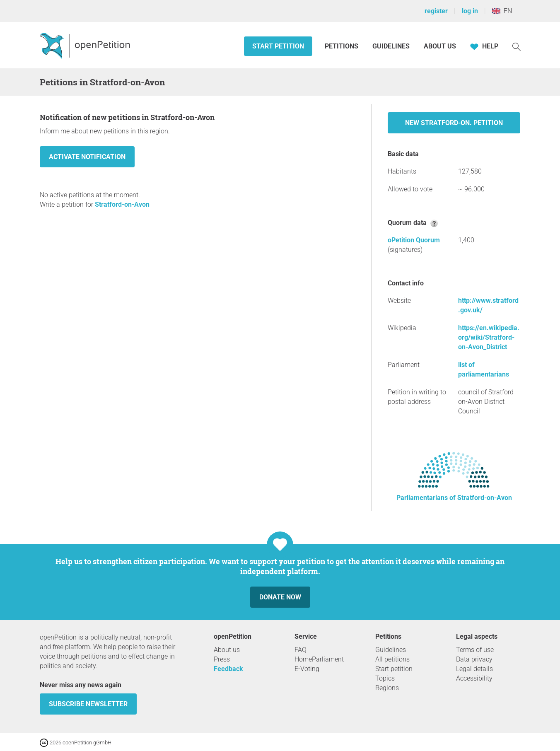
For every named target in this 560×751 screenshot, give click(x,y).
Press (222, 659)
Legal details (474, 669)
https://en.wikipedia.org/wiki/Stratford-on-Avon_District (489, 337)
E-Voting (307, 669)
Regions (387, 688)
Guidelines (391, 46)
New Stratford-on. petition (454, 123)
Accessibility (474, 678)
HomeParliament (319, 659)
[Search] (517, 46)
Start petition (278, 46)
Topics (385, 678)
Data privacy (474, 659)
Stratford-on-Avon (122, 204)
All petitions (392, 659)
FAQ (301, 650)
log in (470, 11)
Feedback (228, 669)
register (436, 11)
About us (440, 46)
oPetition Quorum (414, 240)
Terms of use (475, 650)
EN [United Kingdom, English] (502, 11)
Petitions (342, 46)
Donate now (280, 597)
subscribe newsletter (88, 704)
